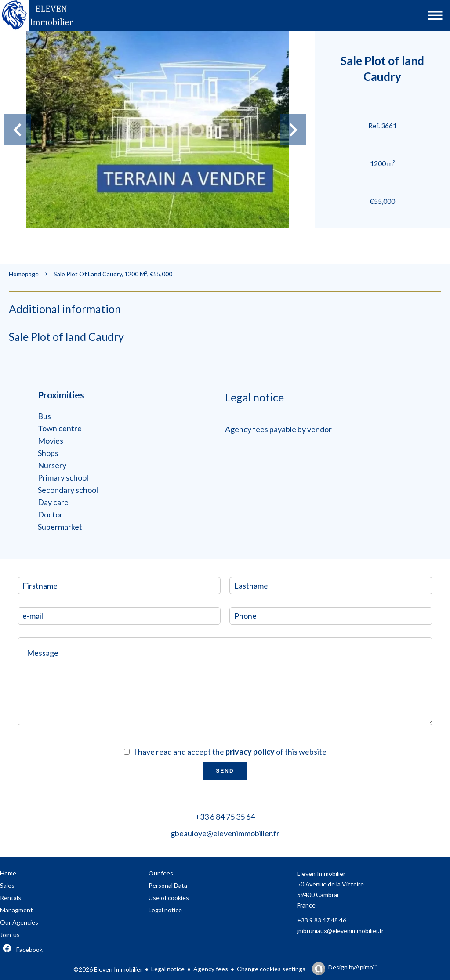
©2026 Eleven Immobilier (108, 969)
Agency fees (211, 969)
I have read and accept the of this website (230, 752)
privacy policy (250, 752)
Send (225, 771)
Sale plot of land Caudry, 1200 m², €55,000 (113, 274)
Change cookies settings (271, 969)
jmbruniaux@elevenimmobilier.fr (340, 931)
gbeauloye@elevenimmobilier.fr (225, 833)
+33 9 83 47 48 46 (322, 920)
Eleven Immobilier (321, 873)
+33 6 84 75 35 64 (225, 817)
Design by (353, 967)
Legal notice (168, 969)
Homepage (24, 274)
